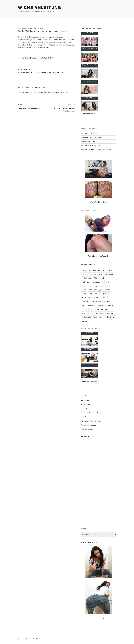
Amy (105, 270)
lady (36, 73)
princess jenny (96, 301)
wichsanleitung (46, 73)
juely (90, 294)
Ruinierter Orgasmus (88, 425)
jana (101, 286)
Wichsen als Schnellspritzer (91, 145)
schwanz (107, 301)
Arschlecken (85, 405)
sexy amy (92, 305)
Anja (23, 73)
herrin (29, 73)
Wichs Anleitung (39, 8)
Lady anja (104, 294)
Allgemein (26, 70)
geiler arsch (86, 282)
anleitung (85, 274)
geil (103, 278)
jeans (84, 290)
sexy (84, 305)
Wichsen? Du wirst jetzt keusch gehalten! (96, 150)
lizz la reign (86, 298)
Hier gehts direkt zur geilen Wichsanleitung (36, 58)
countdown (109, 274)
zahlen (84, 321)
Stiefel (84, 309)
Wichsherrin (98, 317)
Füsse (96, 278)
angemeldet (31, 92)
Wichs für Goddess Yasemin (98, 256)
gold (107, 282)
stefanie (110, 305)
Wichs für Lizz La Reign (98, 202)
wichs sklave (110, 317)
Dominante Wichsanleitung (91, 413)
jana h (108, 286)
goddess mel (98, 282)
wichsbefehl (100, 313)
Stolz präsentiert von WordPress (29, 639)
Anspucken (85, 401)
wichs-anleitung (103, 309)
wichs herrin (86, 317)
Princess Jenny (98, 618)
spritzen (101, 305)
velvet (92, 309)
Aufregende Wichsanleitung (91, 137)
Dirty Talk (84, 409)
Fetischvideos (86, 417)
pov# (105, 298)
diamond (41, 28)
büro (100, 274)
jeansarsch (93, 290)
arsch (94, 274)
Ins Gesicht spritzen (88, 141)
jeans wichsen (105, 290)
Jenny (84, 294)
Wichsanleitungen (87, 429)
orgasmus (96, 298)
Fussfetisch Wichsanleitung (91, 421)
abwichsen (96, 270)
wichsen (59, 73)
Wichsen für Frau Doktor (90, 133)
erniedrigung (87, 278)
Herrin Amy (93, 286)
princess (85, 301)
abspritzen (86, 270)
